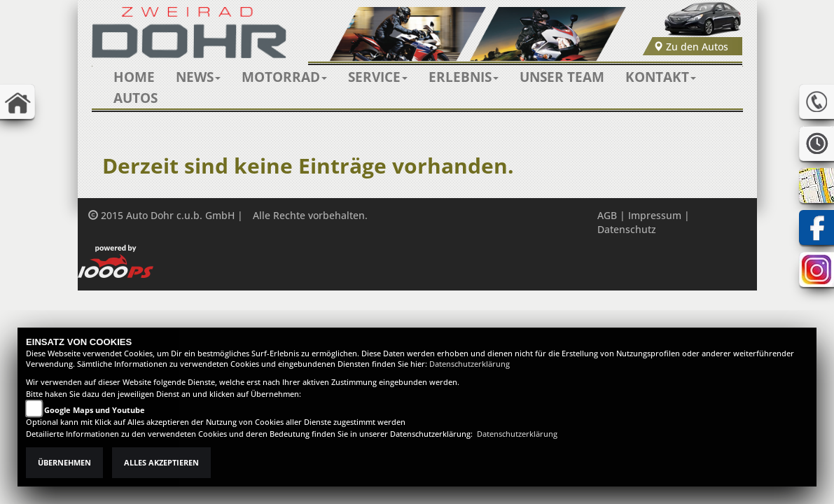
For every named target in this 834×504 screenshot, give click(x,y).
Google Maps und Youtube (95, 410)
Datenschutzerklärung (470, 364)
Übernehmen (64, 463)
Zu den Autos (691, 47)
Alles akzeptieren (161, 463)
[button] (198, 77)
